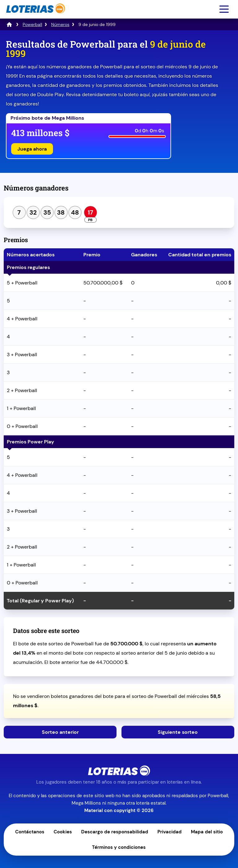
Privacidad (170, 832)
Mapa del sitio (207, 832)
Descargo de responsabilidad (115, 832)
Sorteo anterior (60, 732)
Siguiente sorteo (178, 732)
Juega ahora (32, 149)
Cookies (63, 832)
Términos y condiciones (119, 847)
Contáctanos (30, 832)
